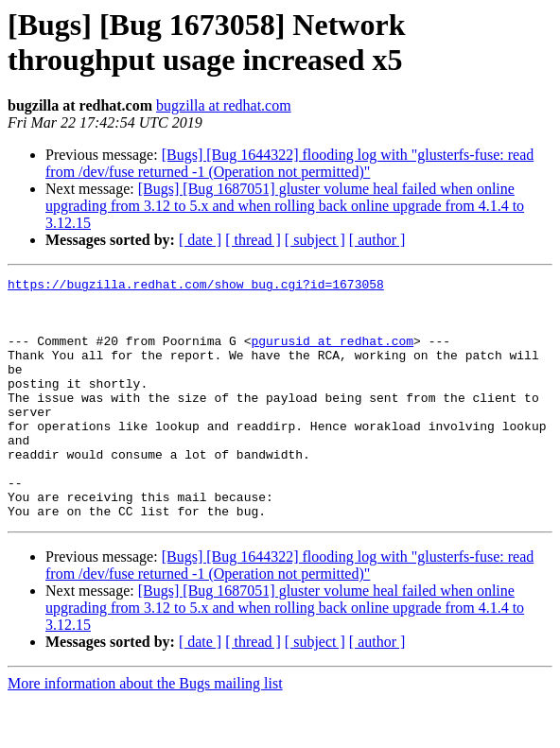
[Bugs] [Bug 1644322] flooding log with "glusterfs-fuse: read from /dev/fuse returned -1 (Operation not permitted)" (289, 163)
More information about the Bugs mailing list (145, 731)
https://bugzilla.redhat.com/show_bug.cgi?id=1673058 (196, 287)
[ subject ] (315, 240)
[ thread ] (253, 240)
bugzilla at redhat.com (224, 105)
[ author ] (377, 240)
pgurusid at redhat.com (332, 355)
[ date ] (200, 240)
